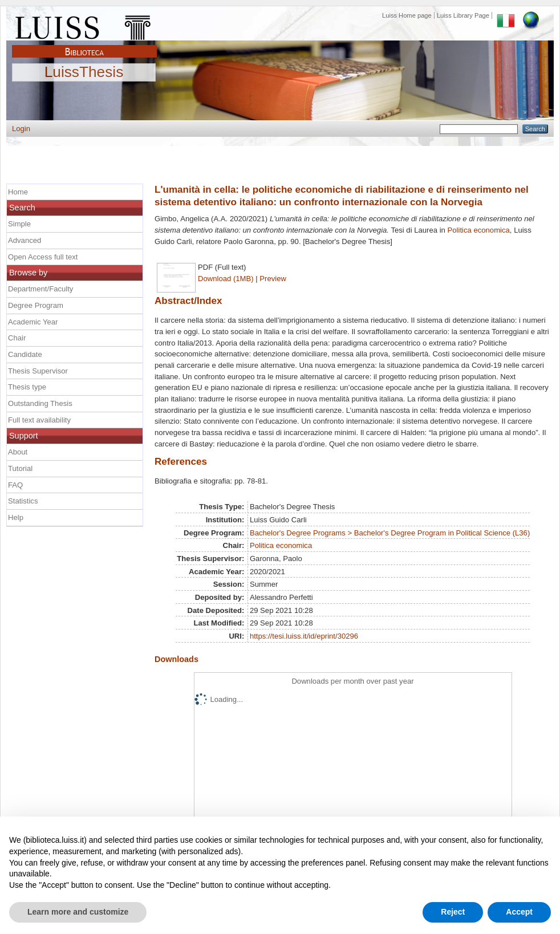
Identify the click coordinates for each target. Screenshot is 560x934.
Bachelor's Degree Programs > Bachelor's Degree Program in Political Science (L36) (390, 533)
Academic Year (33, 322)
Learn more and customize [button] (78, 912)
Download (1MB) (226, 279)
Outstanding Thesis (40, 403)
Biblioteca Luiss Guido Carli (84, 45)
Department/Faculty (40, 289)
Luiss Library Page (463, 15)
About (18, 452)
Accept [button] (519, 912)
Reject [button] (453, 912)
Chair (17, 338)
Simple (19, 224)
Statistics (23, 501)
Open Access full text (43, 257)
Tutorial (20, 468)
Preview (273, 279)
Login (21, 129)
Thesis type (27, 387)
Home (18, 192)
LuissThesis (84, 72)
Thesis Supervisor (38, 371)
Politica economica (479, 230)
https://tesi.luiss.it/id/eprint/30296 (304, 636)
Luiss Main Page (84, 25)
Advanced (25, 240)
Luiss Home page (407, 15)
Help (16, 517)
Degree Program (36, 305)
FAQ (15, 485)
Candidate (25, 354)
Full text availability (39, 420)
